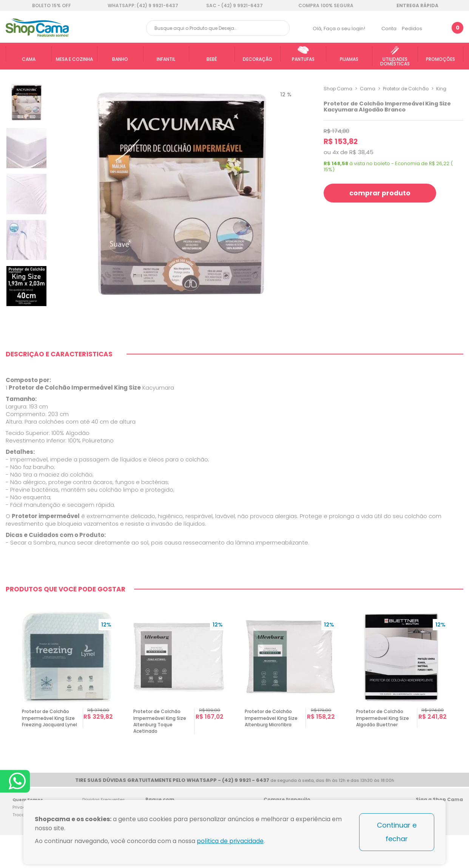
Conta (389, 29)
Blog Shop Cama (455, 831)
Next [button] (460, 697)
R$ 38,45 (361, 152)
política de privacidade (231, 841)
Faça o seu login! (344, 29)
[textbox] (218, 28)
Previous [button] (9, 697)
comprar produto (381, 193)
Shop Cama (338, 89)
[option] (68, 697)
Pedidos (412, 29)
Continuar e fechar (397, 832)
